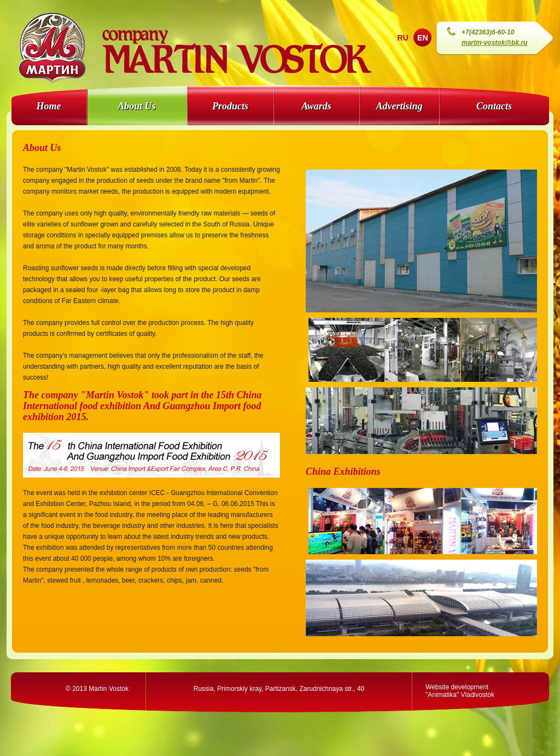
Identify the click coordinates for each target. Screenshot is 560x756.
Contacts (494, 106)
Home (49, 106)
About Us (137, 106)
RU (402, 38)
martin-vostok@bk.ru (494, 43)
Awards (316, 106)
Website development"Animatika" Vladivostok (460, 691)
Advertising (399, 106)
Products (230, 106)
